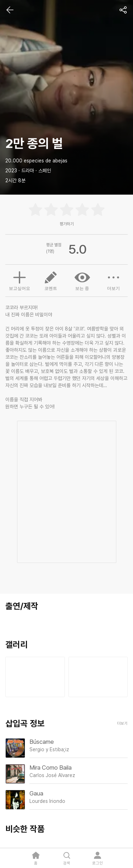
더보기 (113, 280)
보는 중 (82, 280)
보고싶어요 (20, 280)
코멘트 (51, 280)
